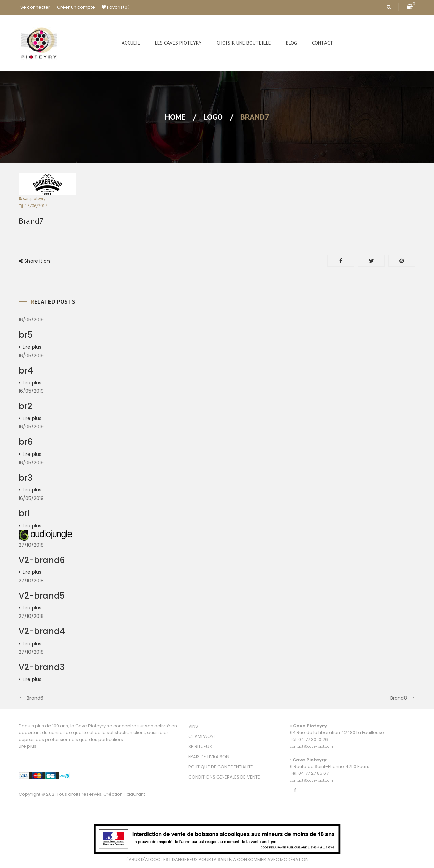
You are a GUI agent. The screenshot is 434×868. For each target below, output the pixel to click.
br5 (26, 335)
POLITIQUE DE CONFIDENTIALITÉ (220, 767)
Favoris (116, 7)
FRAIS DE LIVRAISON (209, 757)
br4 (26, 371)
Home (175, 117)
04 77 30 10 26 (313, 739)
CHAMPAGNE (202, 736)
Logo (213, 117)
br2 (25, 406)
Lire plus (32, 347)
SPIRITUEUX (200, 746)
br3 (25, 478)
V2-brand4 (42, 631)
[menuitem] (131, 43)
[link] (311, 743)
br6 (26, 442)
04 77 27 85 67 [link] (313, 773)
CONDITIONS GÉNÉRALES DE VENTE (224, 777)
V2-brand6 (42, 560)
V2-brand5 (42, 596)
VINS (193, 726)
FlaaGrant (134, 794)
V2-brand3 (42, 667)
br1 (24, 513)
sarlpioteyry (34, 198)
